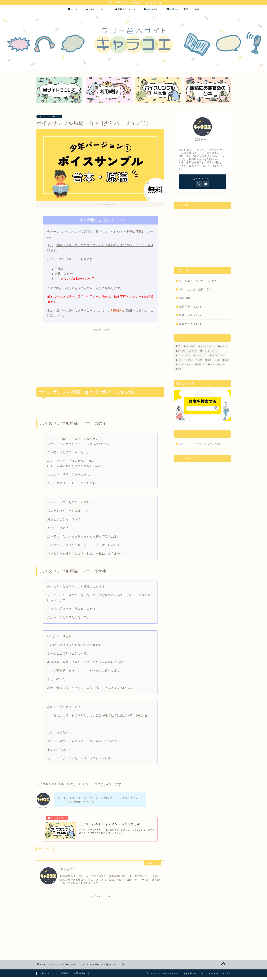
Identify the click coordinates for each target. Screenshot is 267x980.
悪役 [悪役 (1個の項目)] (227, 360)
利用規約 (117, 311)
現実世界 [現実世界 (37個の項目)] (201, 365)
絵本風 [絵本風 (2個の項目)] (222, 365)
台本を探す (151, 10)
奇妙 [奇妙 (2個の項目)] (200, 360)
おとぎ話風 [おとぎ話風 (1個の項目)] (190, 347)
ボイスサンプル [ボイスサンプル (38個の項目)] (218, 356)
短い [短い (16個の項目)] (212, 365)
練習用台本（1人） (191, 307)
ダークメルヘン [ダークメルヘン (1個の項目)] (184, 356)
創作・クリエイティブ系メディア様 (200, 445)
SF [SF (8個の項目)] (179, 347)
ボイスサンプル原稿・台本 (49, 117)
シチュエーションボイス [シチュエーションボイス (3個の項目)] (187, 351)
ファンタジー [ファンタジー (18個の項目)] (201, 356)
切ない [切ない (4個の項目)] (190, 360)
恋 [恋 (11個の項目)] (218, 360)
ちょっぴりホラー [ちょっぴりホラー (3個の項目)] (208, 347)
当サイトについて (96, 10)
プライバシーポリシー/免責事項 (54, 976)
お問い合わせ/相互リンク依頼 (183, 10)
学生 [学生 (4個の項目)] (209, 360)
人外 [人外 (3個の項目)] (180, 360)
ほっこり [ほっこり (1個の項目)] (224, 347)
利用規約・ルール (125, 10)
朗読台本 (185, 298)
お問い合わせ (80, 976)
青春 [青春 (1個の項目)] (180, 369)
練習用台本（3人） (191, 324)
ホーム (73, 10)
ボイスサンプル (46, 852)
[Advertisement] (100, 357)
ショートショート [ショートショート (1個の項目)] (209, 351)
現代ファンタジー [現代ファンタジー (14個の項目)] (185, 365)
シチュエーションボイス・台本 (198, 281)
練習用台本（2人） (191, 316)
